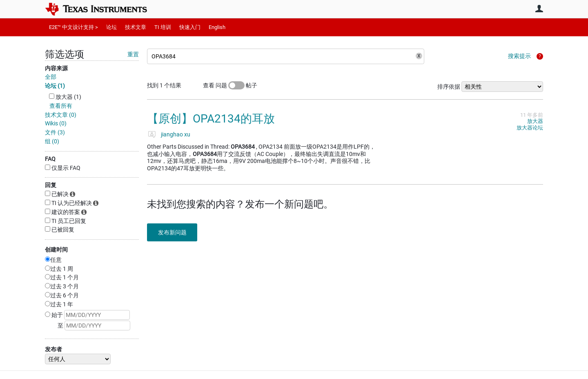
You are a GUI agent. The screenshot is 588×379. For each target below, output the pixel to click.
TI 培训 (163, 27)
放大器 (535, 121)
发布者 (53, 349)
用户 (539, 9)
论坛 (111, 27)
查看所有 (61, 106)
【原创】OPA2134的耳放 (211, 119)
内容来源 (56, 68)
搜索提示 (519, 56)
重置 (133, 54)
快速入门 (190, 27)
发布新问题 (174, 232)
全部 (51, 77)
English (217, 27)
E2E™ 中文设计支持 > (73, 27)
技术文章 (136, 27)
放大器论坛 (530, 128)
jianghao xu (176, 134)
